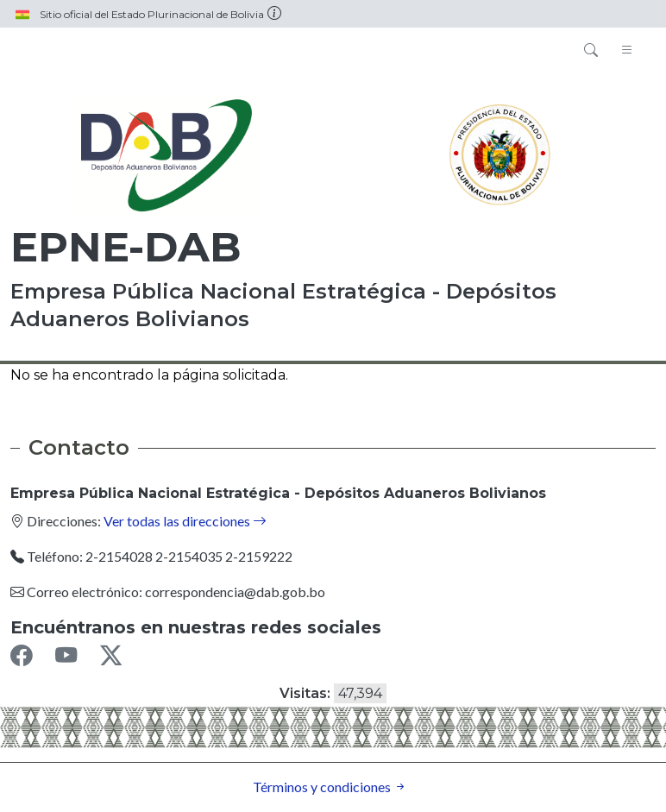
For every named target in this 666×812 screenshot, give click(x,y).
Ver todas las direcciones (185, 521)
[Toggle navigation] (627, 51)
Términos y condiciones (330, 787)
